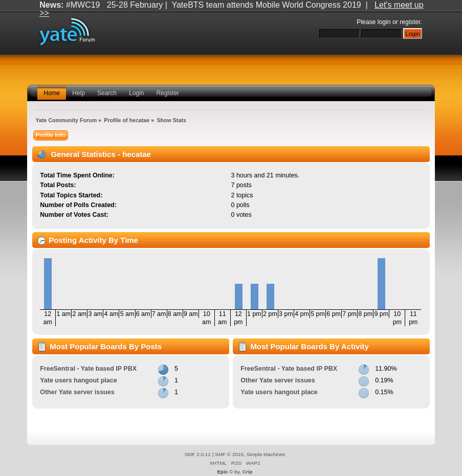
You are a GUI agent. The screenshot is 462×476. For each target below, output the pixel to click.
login (384, 22)
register (410, 22)
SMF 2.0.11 (197, 454)
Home (52, 93)
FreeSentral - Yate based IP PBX (88, 369)
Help (79, 93)
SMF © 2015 (229, 454)
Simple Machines (266, 454)
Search (107, 93)
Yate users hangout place (78, 380)
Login (136, 93)
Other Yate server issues (77, 392)
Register (168, 93)
